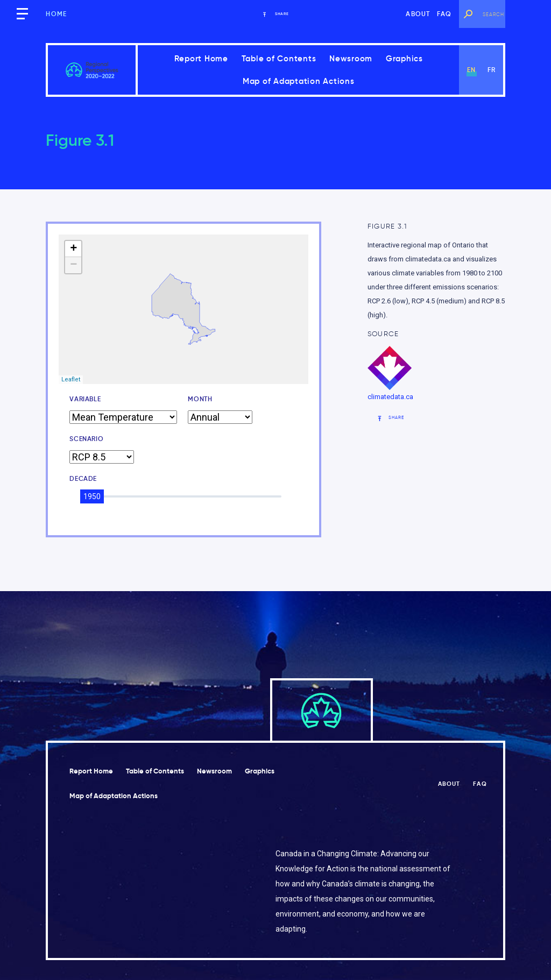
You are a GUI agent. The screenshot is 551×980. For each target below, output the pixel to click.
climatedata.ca (390, 397)
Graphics (404, 58)
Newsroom (351, 58)
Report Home (201, 58)
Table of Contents (279, 58)
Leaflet (71, 379)
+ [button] (73, 249)
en (471, 70)
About (418, 14)
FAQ (444, 14)
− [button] (73, 265)
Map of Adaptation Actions (299, 81)
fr (492, 70)
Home (56, 14)
